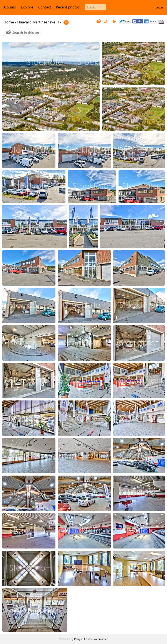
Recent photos (68, 7)
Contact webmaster (96, 639)
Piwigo (78, 639)
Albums (10, 7)
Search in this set (26, 33)
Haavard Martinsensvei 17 (39, 22)
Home (9, 22)
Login (159, 7)
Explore (27, 7)
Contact (45, 7)
